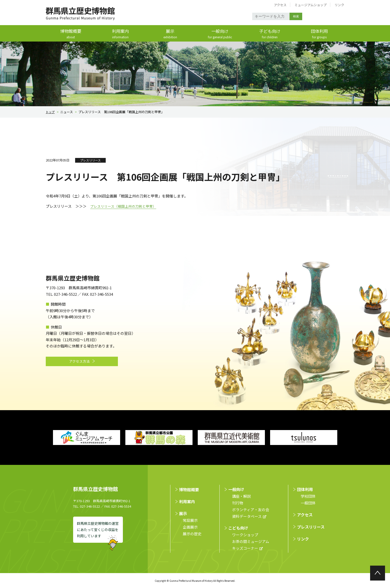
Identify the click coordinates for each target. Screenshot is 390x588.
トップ (51, 112)
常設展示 (190, 520)
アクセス (280, 5)
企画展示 (190, 527)
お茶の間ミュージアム (251, 541)
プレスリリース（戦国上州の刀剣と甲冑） (126, 206)
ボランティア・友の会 (251, 510)
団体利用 (319, 34)
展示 (170, 34)
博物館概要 (71, 34)
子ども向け (270, 34)
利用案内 (120, 34)
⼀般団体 (308, 503)
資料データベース (247, 516)
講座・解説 (241, 496)
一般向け (220, 34)
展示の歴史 (192, 534)
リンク (339, 5)
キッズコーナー (245, 548)
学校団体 (308, 496)
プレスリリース (311, 527)
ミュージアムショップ (311, 5)
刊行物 (238, 503)
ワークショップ (245, 535)
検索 (296, 16)
